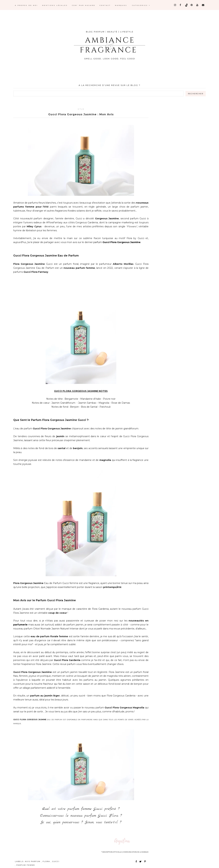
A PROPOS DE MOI (26, 5)
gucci (56, 861)
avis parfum (33, 861)
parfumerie (20, 625)
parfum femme (26, 865)
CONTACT (105, 5)
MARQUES (121, 5)
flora (47, 861)
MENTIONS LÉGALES (55, 5)
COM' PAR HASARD (84, 5)
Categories (141, 5)
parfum (117, 242)
